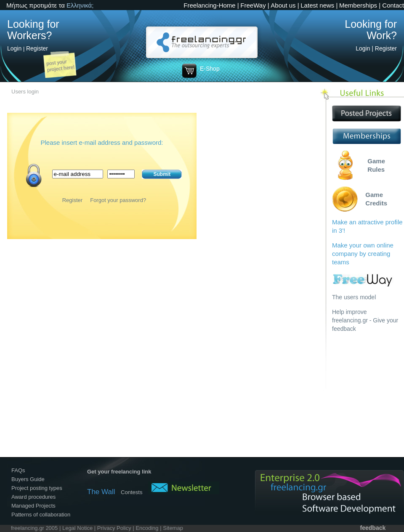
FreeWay (253, 5)
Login (14, 48)
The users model (354, 297)
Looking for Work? (371, 30)
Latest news (317, 5)
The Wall (101, 492)
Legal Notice (77, 528)
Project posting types (37, 488)
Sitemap (173, 528)
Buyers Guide (28, 479)
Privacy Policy (114, 528)
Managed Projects (33, 506)
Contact (393, 5)
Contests (132, 492)
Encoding (147, 528)
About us (283, 5)
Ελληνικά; (80, 5)
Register (37, 48)
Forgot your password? (118, 200)
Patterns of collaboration (41, 515)
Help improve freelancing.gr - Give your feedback (365, 320)
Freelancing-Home (209, 5)
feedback (373, 528)
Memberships (358, 5)
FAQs (18, 470)
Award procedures (33, 497)
